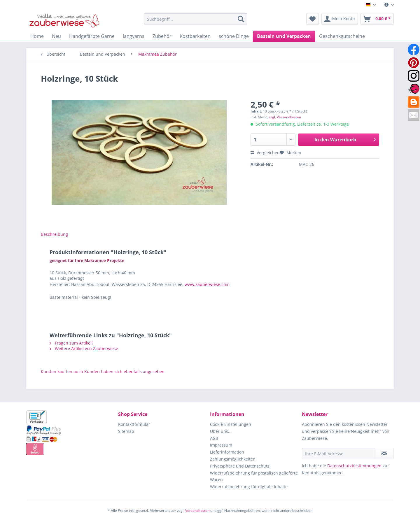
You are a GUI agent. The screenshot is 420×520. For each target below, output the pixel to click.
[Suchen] (241, 19)
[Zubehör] (162, 36)
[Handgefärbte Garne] (92, 36)
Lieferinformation (227, 452)
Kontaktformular (134, 424)
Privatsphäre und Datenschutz (240, 466)
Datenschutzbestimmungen (354, 466)
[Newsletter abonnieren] (384, 454)
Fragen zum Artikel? (71, 343)
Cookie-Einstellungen (231, 424)
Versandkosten (197, 511)
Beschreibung (54, 234)
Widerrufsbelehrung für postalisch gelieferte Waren (254, 476)
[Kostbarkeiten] (195, 36)
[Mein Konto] (340, 19)
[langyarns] (134, 36)
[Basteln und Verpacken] (284, 36)
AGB (214, 438)
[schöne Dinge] (234, 36)
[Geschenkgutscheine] (342, 36)
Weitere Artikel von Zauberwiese (84, 348)
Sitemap (126, 431)
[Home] (37, 36)
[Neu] (56, 36)
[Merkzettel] (313, 19)
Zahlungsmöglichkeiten (233, 459)
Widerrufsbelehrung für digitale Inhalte (249, 487)
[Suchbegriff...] (196, 19)
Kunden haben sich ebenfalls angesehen (124, 371)
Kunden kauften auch (62, 371)
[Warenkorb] (377, 19)
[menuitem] (387, 5)
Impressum (221, 445)
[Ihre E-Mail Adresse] (339, 454)
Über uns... (221, 431)
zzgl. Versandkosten (285, 117)
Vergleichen (265, 153)
